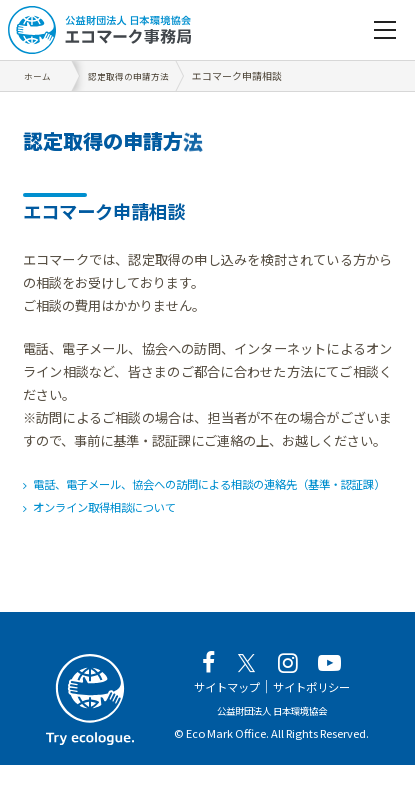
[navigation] (385, 30)
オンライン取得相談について (118, 530)
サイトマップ (220, 715)
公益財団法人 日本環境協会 (272, 739)
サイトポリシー (317, 715)
